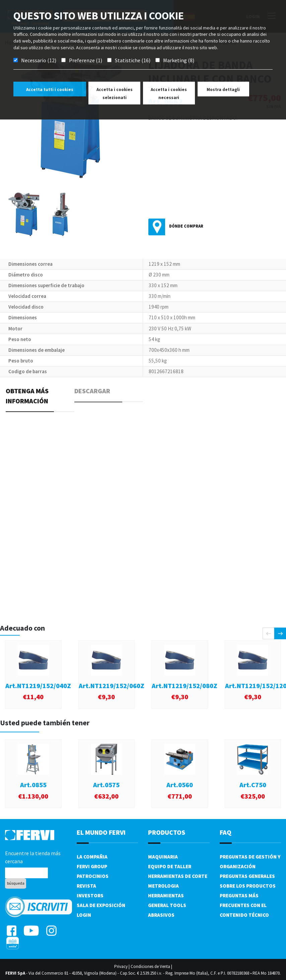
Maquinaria (163, 857)
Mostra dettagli (223, 90)
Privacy (121, 966)
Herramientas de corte (178, 876)
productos (167, 832)
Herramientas (166, 895)
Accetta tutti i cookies (50, 90)
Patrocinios (93, 876)
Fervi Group (92, 866)
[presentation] (268, 633)
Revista (86, 886)
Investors (90, 895)
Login (84, 915)
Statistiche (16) (133, 60)
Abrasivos (161, 915)
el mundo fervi (101, 832)
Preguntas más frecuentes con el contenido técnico (244, 905)
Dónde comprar (186, 226)
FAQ (226, 832)
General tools (167, 905)
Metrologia (163, 886)
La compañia (92, 857)
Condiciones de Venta (150, 966)
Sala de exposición (101, 905)
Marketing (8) (179, 60)
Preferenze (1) (86, 60)
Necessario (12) (39, 60)
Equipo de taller (170, 866)
